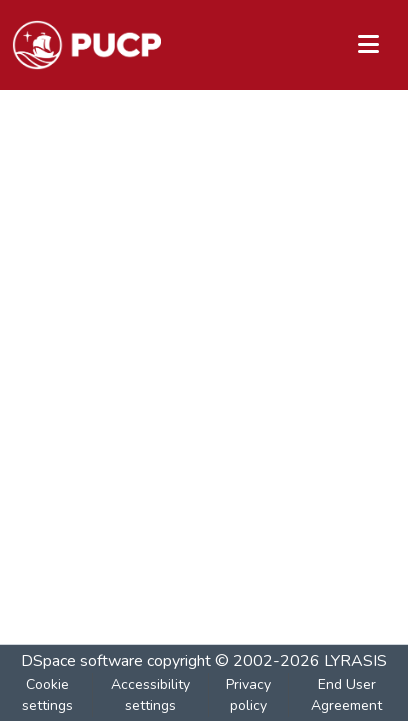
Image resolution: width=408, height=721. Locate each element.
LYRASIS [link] (355, 661)
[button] (86, 45)
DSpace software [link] (82, 661)
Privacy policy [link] (248, 695)
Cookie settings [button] (47, 695)
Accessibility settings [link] (150, 695)
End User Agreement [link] (346, 695)
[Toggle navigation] (368, 45)
